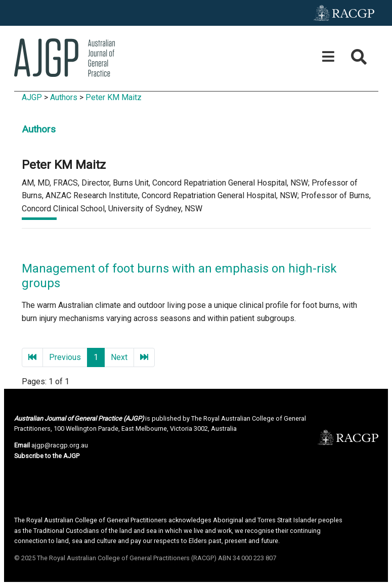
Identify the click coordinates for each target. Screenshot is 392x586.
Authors (64, 97)
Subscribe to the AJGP (47, 456)
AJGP (32, 97)
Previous (65, 357)
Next (119, 357)
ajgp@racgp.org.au (60, 445)
